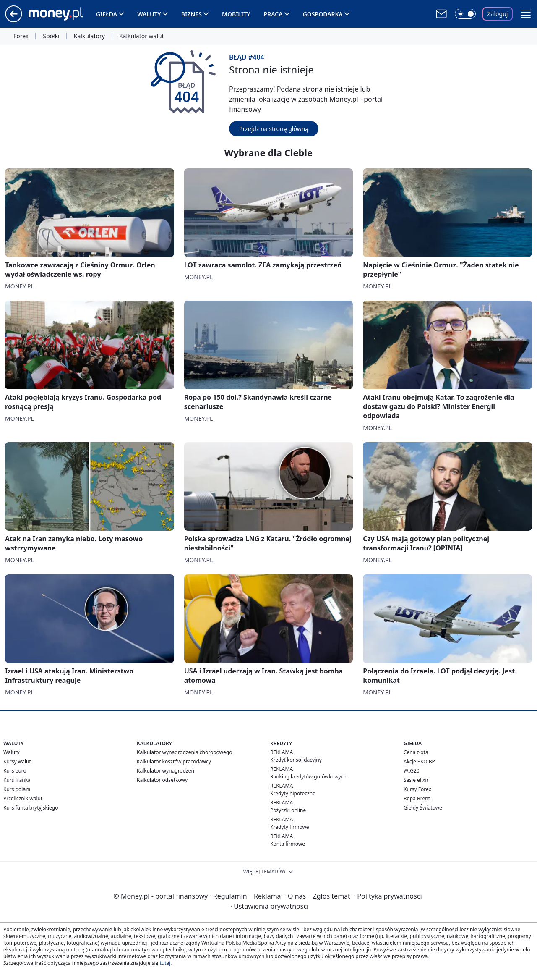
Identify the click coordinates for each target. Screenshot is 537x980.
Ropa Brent (417, 798)
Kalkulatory (89, 36)
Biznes (192, 14)
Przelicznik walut (23, 798)
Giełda (107, 14)
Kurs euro (15, 771)
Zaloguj (498, 14)
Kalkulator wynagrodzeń (166, 771)
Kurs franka (17, 780)
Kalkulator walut (142, 36)
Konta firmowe (288, 844)
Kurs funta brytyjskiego (31, 808)
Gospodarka (323, 14)
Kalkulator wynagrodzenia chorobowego (184, 752)
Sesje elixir (416, 780)
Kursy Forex (417, 789)
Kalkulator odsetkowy (162, 780)
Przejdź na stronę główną (274, 129)
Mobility (236, 14)
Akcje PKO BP (419, 761)
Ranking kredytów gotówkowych (308, 777)
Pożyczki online (288, 810)
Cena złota (416, 752)
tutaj (165, 963)
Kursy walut (17, 761)
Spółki (51, 36)
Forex (21, 36)
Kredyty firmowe (290, 827)
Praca (273, 14)
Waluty (149, 14)
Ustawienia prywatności (269, 906)
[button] (526, 14)
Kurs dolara (17, 789)
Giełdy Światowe (423, 808)
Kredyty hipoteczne (293, 793)
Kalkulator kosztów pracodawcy (174, 761)
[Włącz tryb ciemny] (465, 14)
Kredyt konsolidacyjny (296, 760)
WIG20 (412, 771)
